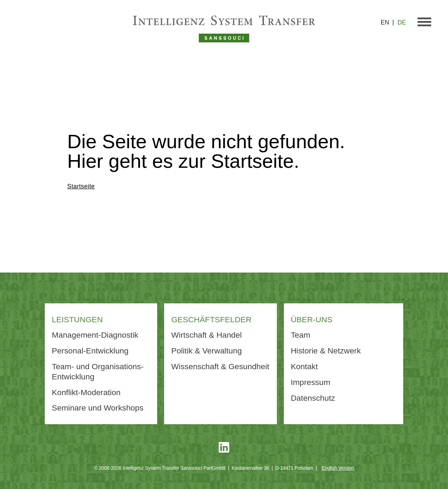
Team (301, 335)
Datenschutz (313, 398)
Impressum (311, 382)
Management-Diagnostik (95, 335)
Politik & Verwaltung (206, 351)
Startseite (81, 186)
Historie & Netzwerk (326, 351)
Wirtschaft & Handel (206, 335)
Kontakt (304, 366)
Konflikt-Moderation (86, 392)
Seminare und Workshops (98, 408)
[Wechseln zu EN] (387, 23)
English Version (338, 468)
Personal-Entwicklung (90, 351)
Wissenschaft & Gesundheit (220, 366)
